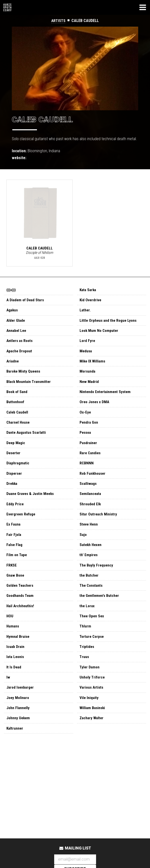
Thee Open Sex (92, 630)
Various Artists (92, 704)
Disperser (15, 481)
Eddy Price (15, 513)
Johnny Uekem (19, 736)
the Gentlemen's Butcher (100, 609)
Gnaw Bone (16, 588)
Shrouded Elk (91, 513)
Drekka (12, 492)
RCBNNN (87, 471)
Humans (13, 641)
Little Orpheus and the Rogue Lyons (110, 322)
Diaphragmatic (18, 471)
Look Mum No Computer (100, 333)
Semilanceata (91, 503)
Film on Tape (17, 566)
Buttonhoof (16, 407)
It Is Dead (14, 683)
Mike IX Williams (93, 365)
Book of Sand (18, 397)
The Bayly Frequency (97, 577)
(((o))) (12, 291)
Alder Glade (16, 322)
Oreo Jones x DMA (95, 407)
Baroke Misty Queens (24, 375)
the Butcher (90, 588)
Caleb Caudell (18, 418)
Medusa (86, 354)
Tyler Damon (90, 683)
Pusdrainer (89, 450)
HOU (10, 630)
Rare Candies (91, 460)
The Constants (92, 598)
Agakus (13, 312)
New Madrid (89, 386)
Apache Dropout (20, 354)
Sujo (83, 545)
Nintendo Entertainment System (107, 397)
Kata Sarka (89, 291)
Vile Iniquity (89, 715)
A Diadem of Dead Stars (26, 301)
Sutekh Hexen (91, 556)
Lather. (85, 312)
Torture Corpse (93, 651)
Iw (8, 694)
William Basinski (93, 726)
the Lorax (88, 619)
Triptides (87, 662)
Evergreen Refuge (22, 524)
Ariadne (13, 365)
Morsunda (88, 375)
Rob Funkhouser (93, 481)
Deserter (14, 460)
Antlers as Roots (21, 344)
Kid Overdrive (91, 301)
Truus (84, 672)
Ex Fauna (14, 535)
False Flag (15, 556)
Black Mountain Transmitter (30, 386)
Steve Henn (89, 535)
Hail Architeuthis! (21, 619)
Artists (58, 21)
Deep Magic (16, 450)
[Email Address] (75, 859)
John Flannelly (18, 726)
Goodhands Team (21, 609)
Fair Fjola (14, 545)
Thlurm (85, 641)
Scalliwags (89, 492)
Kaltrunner (15, 747)
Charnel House (19, 428)
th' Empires (89, 566)
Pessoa (86, 439)
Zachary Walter (92, 736)
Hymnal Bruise (18, 651)
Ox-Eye (85, 418)
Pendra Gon (89, 428)
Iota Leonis (16, 672)
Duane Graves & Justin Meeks (32, 503)
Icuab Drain (16, 662)
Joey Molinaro (18, 715)
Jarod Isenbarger (21, 704)
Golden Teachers (21, 598)
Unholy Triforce (93, 694)
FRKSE (12, 577)
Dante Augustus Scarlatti (28, 439)
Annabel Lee (17, 333)
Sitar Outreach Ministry (99, 524)
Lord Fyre (88, 344)
